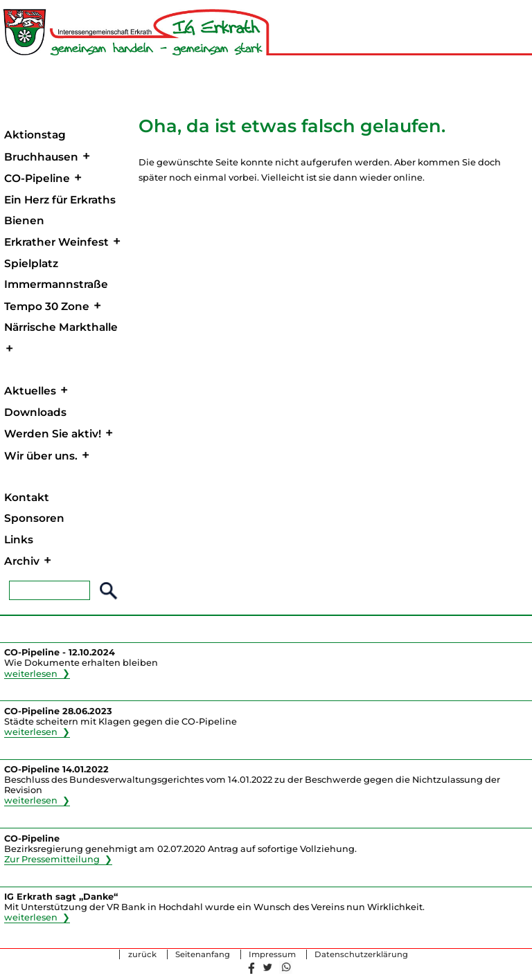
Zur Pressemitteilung (52, 859)
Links (19, 539)
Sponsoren (34, 518)
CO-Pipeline (37, 178)
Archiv (22, 561)
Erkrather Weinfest (56, 242)
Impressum (272, 954)
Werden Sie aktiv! (53, 434)
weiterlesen (31, 673)
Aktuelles (30, 391)
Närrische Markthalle (61, 327)
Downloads (35, 412)
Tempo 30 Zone (47, 306)
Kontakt (27, 497)
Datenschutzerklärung (361, 954)
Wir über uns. (41, 456)
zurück (142, 954)
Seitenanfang (203, 954)
